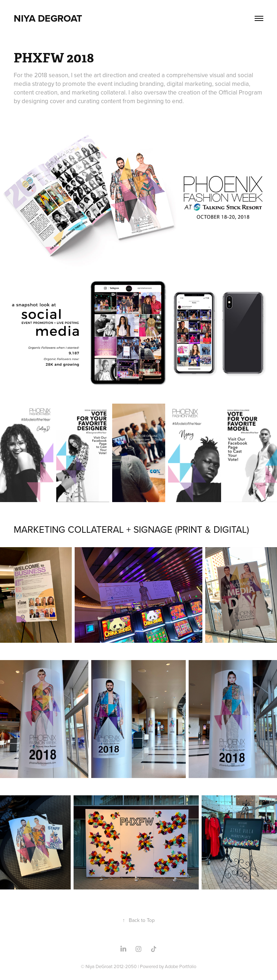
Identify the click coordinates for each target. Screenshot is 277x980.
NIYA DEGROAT (48, 18)
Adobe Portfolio (181, 966)
